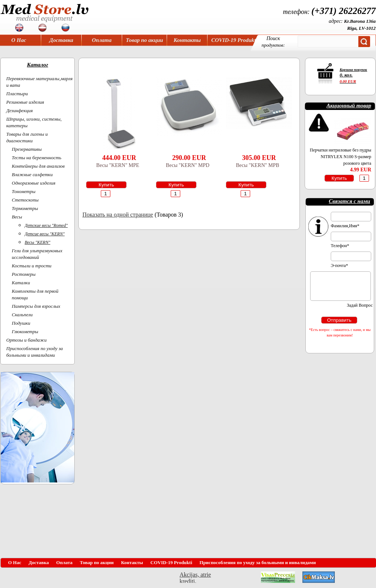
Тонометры (24, 191)
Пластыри (17, 94)
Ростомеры (24, 274)
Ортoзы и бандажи (26, 340)
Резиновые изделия (25, 102)
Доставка (61, 40)
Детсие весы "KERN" (45, 234)
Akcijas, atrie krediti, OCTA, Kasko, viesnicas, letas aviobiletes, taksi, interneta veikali (195, 577)
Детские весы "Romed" (46, 225)
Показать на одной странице (118, 215)
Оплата (102, 40)
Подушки (21, 323)
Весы (17, 217)
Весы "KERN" (38, 242)
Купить (106, 185)
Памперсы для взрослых (36, 306)
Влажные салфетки (32, 174)
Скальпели (22, 315)
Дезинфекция (19, 111)
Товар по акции (144, 40)
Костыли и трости (32, 266)
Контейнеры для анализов (38, 166)
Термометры (25, 208)
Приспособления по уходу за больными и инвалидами (258, 562)
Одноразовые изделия (34, 183)
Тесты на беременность (37, 158)
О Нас (19, 40)
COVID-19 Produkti (234, 40)
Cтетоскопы (25, 200)
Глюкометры (25, 332)
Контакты (187, 40)
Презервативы (27, 149)
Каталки (21, 283)
